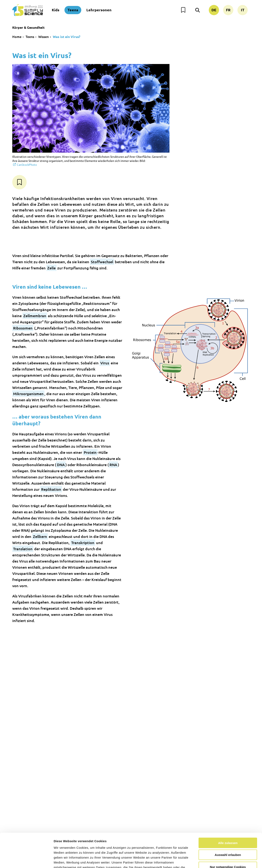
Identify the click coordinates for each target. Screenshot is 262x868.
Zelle (51, 268)
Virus (105, 363)
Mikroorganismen (28, 394)
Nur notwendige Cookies (228, 838)
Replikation (51, 489)
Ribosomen (23, 328)
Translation (23, 549)
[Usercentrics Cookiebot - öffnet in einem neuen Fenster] (27, 860)
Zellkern (40, 536)
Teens (73, 10)
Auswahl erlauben (228, 826)
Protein (90, 452)
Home (17, 37)
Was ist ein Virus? (67, 37)
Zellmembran (35, 316)
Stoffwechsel (102, 262)
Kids (56, 10)
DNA (61, 465)
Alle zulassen (228, 814)
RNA (113, 465)
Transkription (83, 543)
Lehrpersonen (99, 10)
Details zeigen (218, 860)
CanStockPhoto (27, 165)
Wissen (43, 37)
